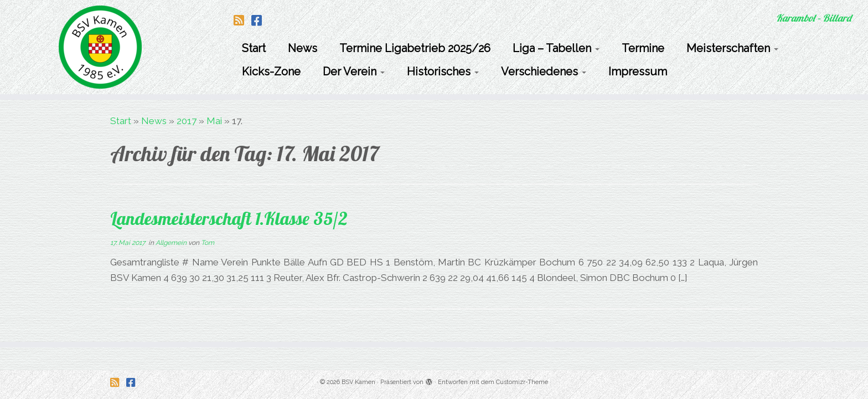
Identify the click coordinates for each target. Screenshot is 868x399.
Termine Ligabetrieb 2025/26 (415, 48)
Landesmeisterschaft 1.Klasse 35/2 (229, 218)
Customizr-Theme (522, 382)
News (303, 48)
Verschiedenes (544, 71)
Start (254, 48)
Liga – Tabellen (556, 48)
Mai (214, 121)
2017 (187, 121)
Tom (208, 243)
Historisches (443, 71)
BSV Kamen (358, 382)
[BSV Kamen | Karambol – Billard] (100, 47)
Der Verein (354, 71)
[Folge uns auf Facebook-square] (260, 21)
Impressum (638, 71)
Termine (643, 48)
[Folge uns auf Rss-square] (242, 21)
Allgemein (172, 243)
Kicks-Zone (271, 71)
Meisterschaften (732, 48)
